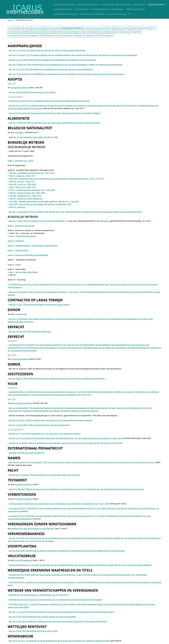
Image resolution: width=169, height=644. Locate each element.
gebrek (134, 28)
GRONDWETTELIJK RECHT (89, 5)
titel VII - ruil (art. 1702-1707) (22, 181)
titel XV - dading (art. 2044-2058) (26, 199)
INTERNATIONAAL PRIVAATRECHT (35, 448)
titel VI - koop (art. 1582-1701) (22, 176)
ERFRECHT (16, 337)
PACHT (13, 470)
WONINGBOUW (20, 636)
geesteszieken (144, 28)
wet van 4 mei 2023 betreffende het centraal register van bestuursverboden (42, 617)
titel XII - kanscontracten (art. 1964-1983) (27, 193)
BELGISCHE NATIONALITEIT (30, 128)
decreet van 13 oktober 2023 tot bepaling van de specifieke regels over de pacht (44, 475)
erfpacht (117, 28)
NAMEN (14, 458)
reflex (148, 221)
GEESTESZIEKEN (20, 374)
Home (10, 20)
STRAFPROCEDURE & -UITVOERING (107, 9)
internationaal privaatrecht (19, 32)
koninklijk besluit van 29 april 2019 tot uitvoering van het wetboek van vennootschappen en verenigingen (55, 600)
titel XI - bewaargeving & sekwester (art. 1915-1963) (32, 190)
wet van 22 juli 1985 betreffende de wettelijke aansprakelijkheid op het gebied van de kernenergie (52, 60)
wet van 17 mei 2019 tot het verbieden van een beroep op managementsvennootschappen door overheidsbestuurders (61, 612)
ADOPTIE (15, 79)
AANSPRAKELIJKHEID (25, 46)
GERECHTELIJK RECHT (136, 9)
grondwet (19, 132)
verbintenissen (62, 32)
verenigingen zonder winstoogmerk (83, 32)
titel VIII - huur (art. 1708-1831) (23, 184)
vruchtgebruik (135, 32)
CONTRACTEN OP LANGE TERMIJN (35, 300)
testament (50, 32)
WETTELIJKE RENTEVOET (27, 627)
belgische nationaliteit (52, 28)
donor (110, 28)
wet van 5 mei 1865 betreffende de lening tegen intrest (33, 631)
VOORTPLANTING (22, 546)
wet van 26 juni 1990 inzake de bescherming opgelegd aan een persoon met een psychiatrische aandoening (57, 378)
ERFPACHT (16, 327)
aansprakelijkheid (16, 28)
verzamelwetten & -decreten (66, 14)
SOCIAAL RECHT (81, 9)
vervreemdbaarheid (107, 32)
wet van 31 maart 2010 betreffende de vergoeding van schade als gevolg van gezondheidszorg (51, 69)
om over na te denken (117, 14)
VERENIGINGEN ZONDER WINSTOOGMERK (42, 524)
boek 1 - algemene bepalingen (21, 226)
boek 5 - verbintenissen (18, 250)
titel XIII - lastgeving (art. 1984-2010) (25, 196)
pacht (42, 32)
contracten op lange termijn (94, 28)
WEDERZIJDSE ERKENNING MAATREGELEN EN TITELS (50, 570)
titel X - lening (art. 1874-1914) (23, 187)
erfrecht (126, 28)
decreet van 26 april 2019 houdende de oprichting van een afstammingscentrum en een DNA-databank (55, 113)
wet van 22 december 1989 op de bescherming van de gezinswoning (39, 425)
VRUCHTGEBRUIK (22, 556)
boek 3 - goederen (16, 241)
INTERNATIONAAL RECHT (65, 5)
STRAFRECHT (108, 5)
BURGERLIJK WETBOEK (26, 142)
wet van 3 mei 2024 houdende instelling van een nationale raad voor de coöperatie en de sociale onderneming (58, 621)
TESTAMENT (17, 480)
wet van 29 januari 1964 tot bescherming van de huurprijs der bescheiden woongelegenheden (51, 420)
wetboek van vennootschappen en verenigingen (64, 35)
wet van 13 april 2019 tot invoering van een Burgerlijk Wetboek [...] (38, 221)
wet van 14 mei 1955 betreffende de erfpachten (30, 331)
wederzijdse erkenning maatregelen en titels (26, 35)
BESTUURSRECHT (123, 5)
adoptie (28, 28)
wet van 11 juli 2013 (70, 201)
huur (154, 28)
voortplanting (122, 32)
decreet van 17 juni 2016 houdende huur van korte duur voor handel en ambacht (45, 434)
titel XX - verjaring (17, 207)
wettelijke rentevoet (93, 35)
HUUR (13, 384)
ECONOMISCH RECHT (63, 9)
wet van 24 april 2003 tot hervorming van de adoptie (32, 92)
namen (34, 32)
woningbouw (108, 35)
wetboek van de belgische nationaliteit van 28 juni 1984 (33, 137)
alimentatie (37, 28)
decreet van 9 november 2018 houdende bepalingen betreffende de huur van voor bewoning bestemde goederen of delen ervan (66, 438)
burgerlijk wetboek (19, 88)
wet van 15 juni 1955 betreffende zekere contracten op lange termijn (39, 305)
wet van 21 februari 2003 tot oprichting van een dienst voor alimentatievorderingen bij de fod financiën (55, 123)
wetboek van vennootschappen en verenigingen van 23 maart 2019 (39, 595)
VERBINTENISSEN (22, 494)
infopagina (104, 221)
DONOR (14, 310)
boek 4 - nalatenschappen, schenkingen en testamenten (33, 246)
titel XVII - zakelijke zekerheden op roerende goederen (33, 201)
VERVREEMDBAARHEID (26, 534)
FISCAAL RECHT (139, 5)
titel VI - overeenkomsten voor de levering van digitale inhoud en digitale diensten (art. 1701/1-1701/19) (56, 179)
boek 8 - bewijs (14, 264)
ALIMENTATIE (19, 118)
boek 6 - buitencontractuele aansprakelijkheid (28, 255)
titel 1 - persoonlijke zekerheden (24, 272)
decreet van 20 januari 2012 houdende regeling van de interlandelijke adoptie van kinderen (49, 101)
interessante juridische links (93, 14)
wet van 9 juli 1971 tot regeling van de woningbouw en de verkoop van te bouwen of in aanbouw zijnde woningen (59, 641)
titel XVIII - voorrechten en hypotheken (26, 204)
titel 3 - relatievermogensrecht (23, 236)
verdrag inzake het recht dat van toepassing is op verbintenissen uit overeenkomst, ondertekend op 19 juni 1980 (59, 504)
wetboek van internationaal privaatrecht (26, 453)
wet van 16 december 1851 (60, 204)
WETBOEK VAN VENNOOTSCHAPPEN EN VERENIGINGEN (53, 590)
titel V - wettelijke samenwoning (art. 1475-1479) (32, 173)
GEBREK (14, 364)
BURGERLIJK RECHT (157, 5)
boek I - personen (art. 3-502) (21, 161)
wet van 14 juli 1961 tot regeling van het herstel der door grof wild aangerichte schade (47, 50)
